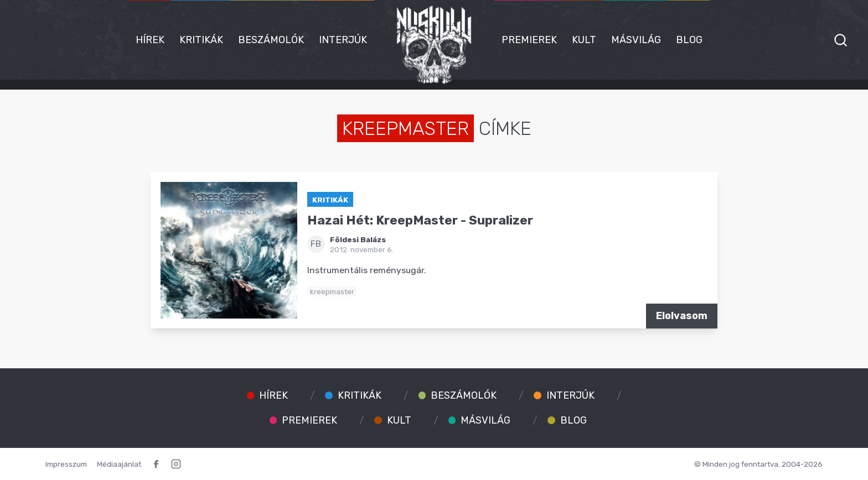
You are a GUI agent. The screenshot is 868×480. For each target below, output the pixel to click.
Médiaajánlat (119, 464)
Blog (689, 40)
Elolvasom (682, 316)
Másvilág (636, 40)
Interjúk (343, 40)
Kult (584, 40)
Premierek (529, 40)
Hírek (150, 40)
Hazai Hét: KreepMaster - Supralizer (420, 220)
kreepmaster (332, 291)
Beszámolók (271, 40)
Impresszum (66, 464)
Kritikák (201, 40)
